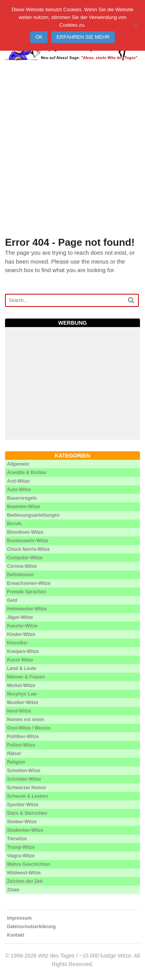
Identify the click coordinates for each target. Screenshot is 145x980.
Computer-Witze (25, 558)
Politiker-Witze (23, 737)
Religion (16, 762)
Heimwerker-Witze (27, 609)
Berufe (14, 524)
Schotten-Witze (24, 771)
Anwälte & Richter (27, 473)
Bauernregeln (22, 498)
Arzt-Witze (18, 481)
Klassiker (17, 643)
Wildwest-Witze (24, 873)
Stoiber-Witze (22, 822)
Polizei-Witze (21, 745)
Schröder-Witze (24, 779)
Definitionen (20, 575)
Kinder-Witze (21, 634)
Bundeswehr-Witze (28, 541)
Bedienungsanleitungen (33, 515)
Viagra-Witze (21, 856)
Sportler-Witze (23, 805)
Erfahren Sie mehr (83, 37)
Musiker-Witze (23, 702)
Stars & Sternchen (27, 813)
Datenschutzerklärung (31, 927)
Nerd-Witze (19, 711)
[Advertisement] (72, 158)
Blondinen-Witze (25, 532)
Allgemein (18, 464)
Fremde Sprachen (26, 592)
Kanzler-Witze (22, 626)
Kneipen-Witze (23, 651)
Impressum (19, 918)
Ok (39, 37)
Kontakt (16, 935)
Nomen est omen (26, 720)
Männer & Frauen (26, 677)
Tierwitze (17, 839)
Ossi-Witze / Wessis (29, 728)
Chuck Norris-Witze (28, 549)
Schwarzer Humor (27, 788)
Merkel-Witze (21, 685)
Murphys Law (22, 694)
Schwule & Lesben (27, 796)
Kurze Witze (20, 660)
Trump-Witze (21, 847)
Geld (12, 600)
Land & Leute (22, 668)
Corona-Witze (22, 566)
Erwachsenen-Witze (29, 583)
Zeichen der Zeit (25, 881)
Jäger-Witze (20, 617)
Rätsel (14, 754)
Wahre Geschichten (29, 864)
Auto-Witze (19, 490)
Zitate (13, 890)
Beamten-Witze (24, 507)
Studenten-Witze (25, 830)
